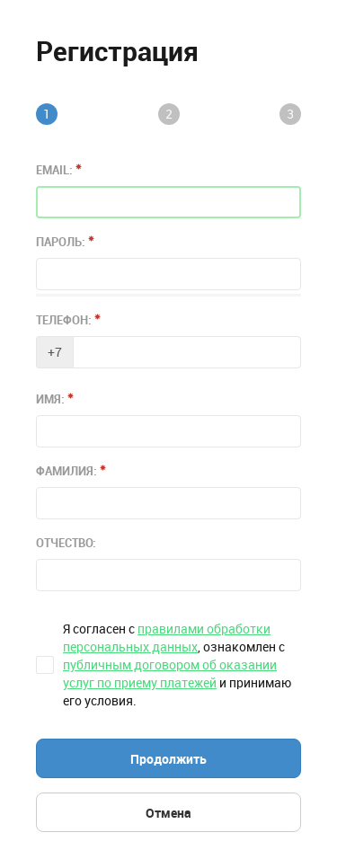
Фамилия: (71, 471)
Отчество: (66, 543)
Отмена (168, 813)
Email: (59, 170)
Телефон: (68, 320)
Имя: (55, 399)
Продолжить (168, 759)
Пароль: (65, 242)
